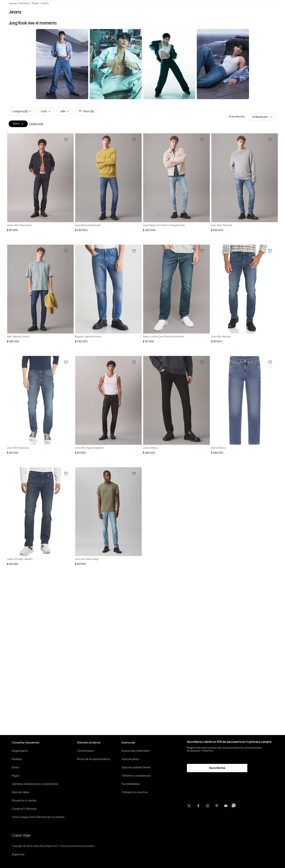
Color (45, 111)
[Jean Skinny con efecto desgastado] (176, 189)
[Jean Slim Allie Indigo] (108, 522)
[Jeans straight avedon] (40, 522)
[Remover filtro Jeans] (22, 124)
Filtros (86, 111)
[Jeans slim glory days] (40, 189)
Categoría (22, 111)
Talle (65, 111)
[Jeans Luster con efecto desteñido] (176, 300)
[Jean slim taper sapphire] (108, 411)
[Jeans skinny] (176, 411)
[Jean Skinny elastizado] (108, 189)
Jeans (45, 3)
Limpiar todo (36, 124)
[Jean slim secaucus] (40, 411)
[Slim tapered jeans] (40, 300)
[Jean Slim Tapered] (245, 189)
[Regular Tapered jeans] (108, 300)
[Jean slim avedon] (245, 300)
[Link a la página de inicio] (13, 3)
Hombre (24, 3)
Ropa (35, 3)
